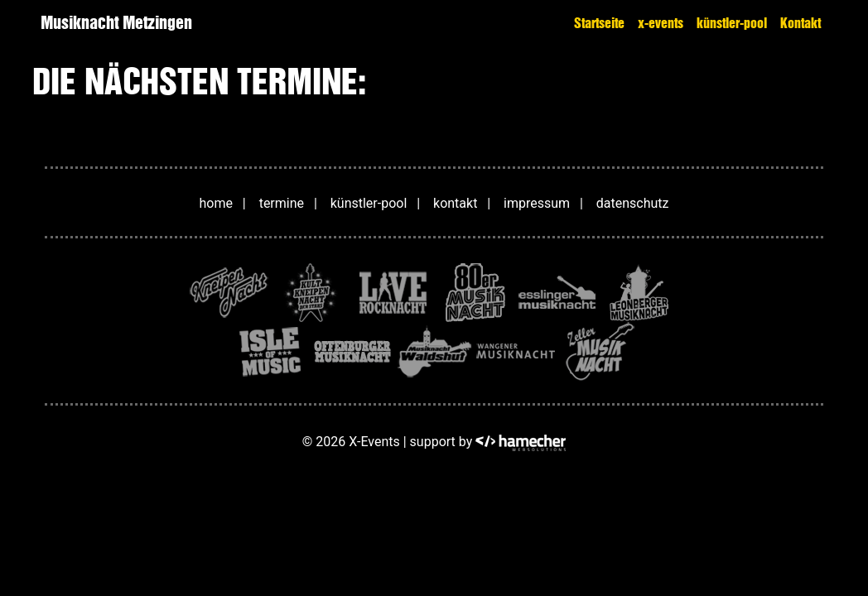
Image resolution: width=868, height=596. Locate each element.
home (216, 203)
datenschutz (633, 203)
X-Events (374, 442)
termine (282, 203)
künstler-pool (732, 23)
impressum (537, 203)
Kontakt (800, 23)
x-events (661, 23)
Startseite (599, 23)
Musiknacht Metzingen (116, 23)
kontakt (455, 203)
